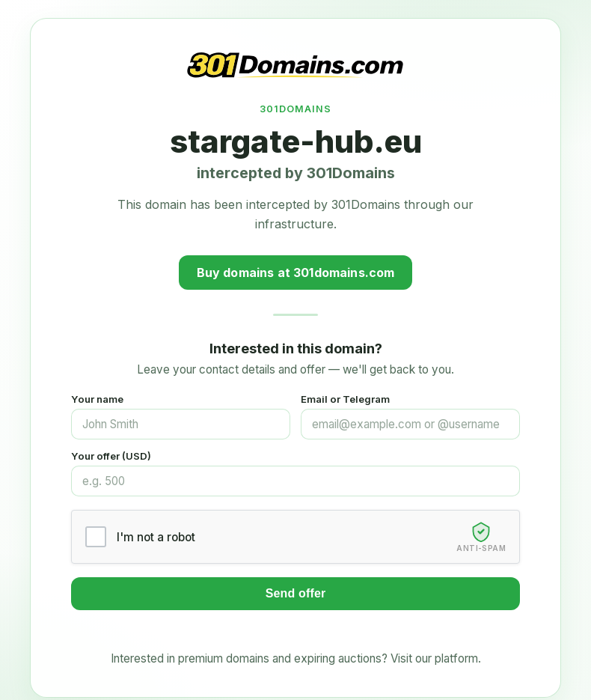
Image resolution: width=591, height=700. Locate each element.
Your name (97, 399)
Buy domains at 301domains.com (296, 273)
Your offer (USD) (111, 456)
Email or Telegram (345, 399)
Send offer (296, 593)
